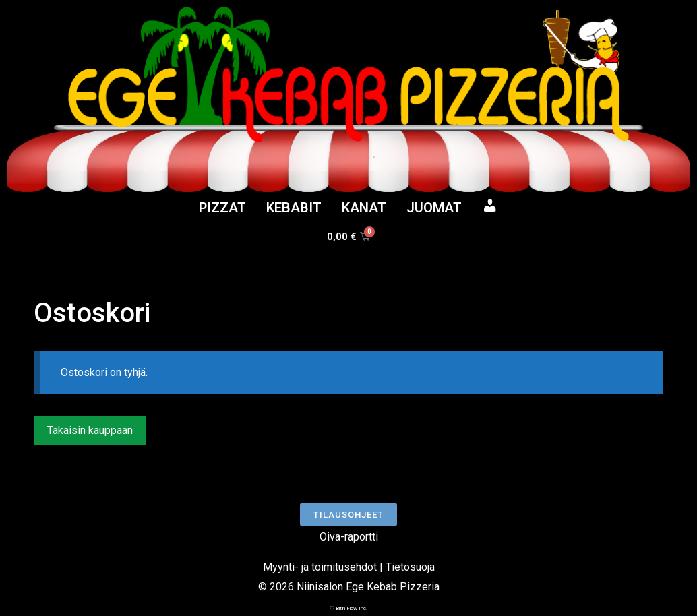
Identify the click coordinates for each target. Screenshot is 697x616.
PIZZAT (222, 208)
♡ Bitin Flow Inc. (348, 608)
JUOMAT (434, 208)
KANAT (364, 208)
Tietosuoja (410, 567)
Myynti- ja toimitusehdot (320, 567)
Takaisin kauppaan (90, 430)
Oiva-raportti (349, 537)
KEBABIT (294, 208)
